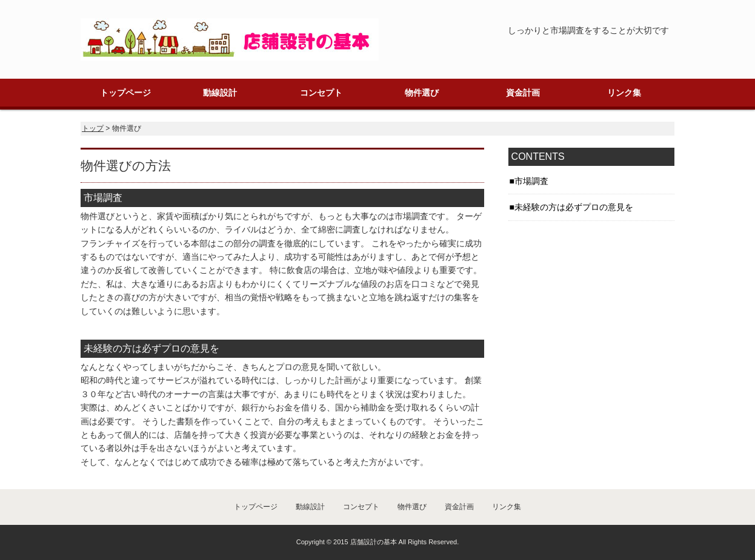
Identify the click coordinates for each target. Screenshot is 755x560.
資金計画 (523, 93)
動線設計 (220, 93)
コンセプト (321, 93)
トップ (93, 128)
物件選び (422, 93)
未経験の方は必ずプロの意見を (574, 207)
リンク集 (624, 93)
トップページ (125, 93)
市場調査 (531, 181)
